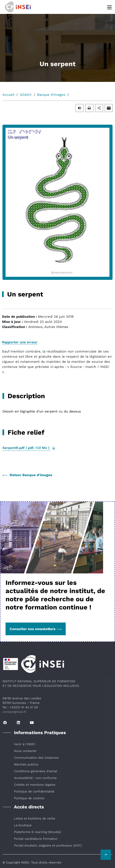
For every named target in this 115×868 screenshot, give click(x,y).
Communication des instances (36, 758)
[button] (80, 108)
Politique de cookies (29, 798)
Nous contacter (25, 751)
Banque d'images (51, 95)
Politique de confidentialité (34, 791)
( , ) (26, 448)
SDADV (26, 95)
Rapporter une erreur (20, 342)
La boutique (23, 825)
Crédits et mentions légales (35, 785)
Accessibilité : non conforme (35, 778)
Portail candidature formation (36, 839)
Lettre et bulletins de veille (35, 818)
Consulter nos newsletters (36, 629)
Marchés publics (26, 764)
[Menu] (110, 7)
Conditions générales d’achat (36, 771)
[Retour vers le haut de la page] (106, 855)
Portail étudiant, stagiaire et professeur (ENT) (48, 845)
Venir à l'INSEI (25, 744)
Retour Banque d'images (27, 475)
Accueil (8, 95)
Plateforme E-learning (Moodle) (37, 832)
